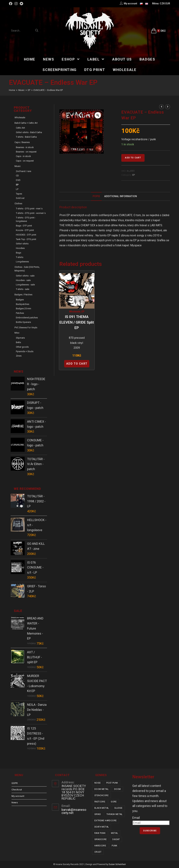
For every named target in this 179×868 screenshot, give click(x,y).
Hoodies (20, 248)
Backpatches (23, 304)
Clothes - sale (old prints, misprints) (27, 269)
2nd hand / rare (24, 171)
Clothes (18, 203)
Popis (96, 196)
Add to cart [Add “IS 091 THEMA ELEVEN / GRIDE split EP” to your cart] (77, 364)
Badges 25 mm (24, 308)
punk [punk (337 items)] (114, 846)
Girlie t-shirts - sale (25, 276)
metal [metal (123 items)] (114, 833)
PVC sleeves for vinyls (26, 328)
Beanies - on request (26, 152)
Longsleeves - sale (25, 285)
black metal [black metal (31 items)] (102, 808)
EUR (168, 3)
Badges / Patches (23, 295)
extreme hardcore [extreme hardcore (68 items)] (105, 821)
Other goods (22, 347)
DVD (18, 180)
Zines (19, 356)
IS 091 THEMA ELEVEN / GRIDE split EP (77, 322)
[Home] (12, 90)
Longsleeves (22, 262)
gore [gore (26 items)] (114, 802)
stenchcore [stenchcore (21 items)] (101, 795)
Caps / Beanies (22, 142)
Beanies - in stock (25, 147)
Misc (17, 333)
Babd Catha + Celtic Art (26, 123)
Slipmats (20, 338)
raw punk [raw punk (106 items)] (100, 833)
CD (17, 176)
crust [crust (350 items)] (98, 852)
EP (134, 175)
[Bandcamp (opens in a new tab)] (22, 4)
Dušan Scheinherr (117, 864)
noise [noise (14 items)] (98, 783)
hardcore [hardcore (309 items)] (100, 846)
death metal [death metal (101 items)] (102, 827)
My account (18, 796)
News (15, 802)
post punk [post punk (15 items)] (112, 783)
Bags (19, 253)
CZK (162, 3)
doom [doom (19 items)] (117, 789)
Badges (20, 300)
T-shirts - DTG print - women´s (31, 213)
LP (17, 189)
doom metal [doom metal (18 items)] (101, 789)
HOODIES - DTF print (26, 235)
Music (18, 166)
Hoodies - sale (23, 280)
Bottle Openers (23, 322)
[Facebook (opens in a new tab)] (11, 4)
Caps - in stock (23, 156)
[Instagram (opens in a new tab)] (16, 4)
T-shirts (20, 257)
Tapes (19, 194)
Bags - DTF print (24, 226)
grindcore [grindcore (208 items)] (101, 839)
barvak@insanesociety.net (74, 811)
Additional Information (121, 196)
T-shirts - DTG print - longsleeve (26, 219)
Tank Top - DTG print (26, 239)
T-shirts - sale (23, 289)
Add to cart (133, 158)
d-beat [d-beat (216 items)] (116, 839)
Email (136, 818)
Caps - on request (25, 161)
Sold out (20, 198)
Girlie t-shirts (22, 244)
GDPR (15, 783)
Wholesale (75, 312)
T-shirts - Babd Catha (26, 137)
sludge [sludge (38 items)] (118, 808)
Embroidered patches (27, 318)
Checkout (17, 790)
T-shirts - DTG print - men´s (29, 209)
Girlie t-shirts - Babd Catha (29, 132)
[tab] (96, 196)
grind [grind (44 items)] (98, 814)
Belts (18, 342)
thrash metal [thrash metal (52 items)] (114, 814)
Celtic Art (20, 128)
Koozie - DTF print (25, 230)
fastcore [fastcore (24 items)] (100, 802)
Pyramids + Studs (25, 351)
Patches (20, 313)
